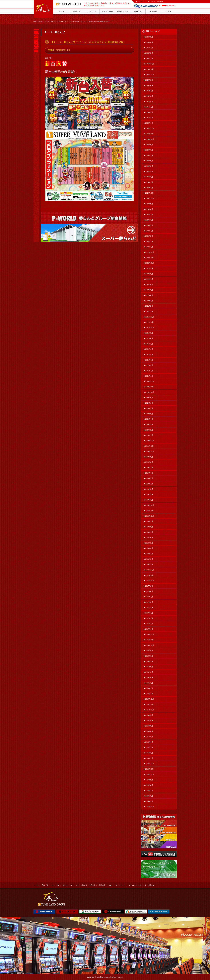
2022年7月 (149, 279)
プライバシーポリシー (136, 885)
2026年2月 (149, 53)
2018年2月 (149, 559)
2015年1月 (149, 758)
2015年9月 (149, 715)
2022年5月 (149, 290)
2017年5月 (149, 607)
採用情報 (92, 885)
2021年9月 (149, 333)
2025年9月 (149, 80)
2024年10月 (150, 139)
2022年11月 (150, 258)
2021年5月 (149, 355)
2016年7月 (149, 661)
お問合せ (160, 2)
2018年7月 (149, 532)
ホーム (36, 885)
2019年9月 (149, 457)
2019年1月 (149, 500)
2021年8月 (149, 338)
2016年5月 (149, 672)
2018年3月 (149, 554)
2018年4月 (149, 548)
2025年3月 (149, 112)
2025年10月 (150, 75)
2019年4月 (149, 484)
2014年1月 (149, 801)
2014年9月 (149, 780)
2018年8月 (149, 527)
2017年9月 (149, 586)
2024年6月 (149, 161)
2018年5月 (149, 543)
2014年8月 (149, 785)
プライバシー (151, 2)
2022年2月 (149, 306)
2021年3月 (149, 365)
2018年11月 (150, 511)
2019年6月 (149, 473)
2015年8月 (149, 720)
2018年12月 (150, 505)
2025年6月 (149, 96)
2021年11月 (150, 322)
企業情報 (102, 885)
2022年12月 (150, 252)
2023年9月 (149, 204)
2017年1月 (149, 629)
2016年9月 (149, 651)
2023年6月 (149, 220)
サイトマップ (140, 2)
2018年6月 (149, 537)
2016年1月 (149, 694)
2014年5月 (149, 796)
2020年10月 (150, 392)
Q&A (110, 885)
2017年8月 (149, 591)
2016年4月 (149, 677)
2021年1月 (149, 376)
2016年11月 (150, 640)
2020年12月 (150, 381)
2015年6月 (149, 731)
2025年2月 (149, 118)
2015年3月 (149, 748)
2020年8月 (149, 403)
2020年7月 (149, 408)
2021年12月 (150, 317)
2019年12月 (150, 441)
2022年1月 (149, 311)
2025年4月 (149, 107)
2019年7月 (149, 468)
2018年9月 (149, 521)
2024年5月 (149, 166)
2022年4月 (149, 295)
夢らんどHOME (38, 21)
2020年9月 (149, 398)
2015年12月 (150, 699)
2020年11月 (150, 387)
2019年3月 (149, 489)
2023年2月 (149, 241)
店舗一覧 (45, 885)
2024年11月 (150, 134)
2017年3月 (149, 618)
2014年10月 (150, 774)
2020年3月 (149, 424)
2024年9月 (149, 145)
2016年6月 (149, 667)
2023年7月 (149, 215)
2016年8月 (149, 656)
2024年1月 (149, 188)
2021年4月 (149, 360)
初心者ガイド (68, 885)
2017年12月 (150, 570)
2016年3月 (149, 683)
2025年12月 (150, 64)
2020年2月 (149, 430)
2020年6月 (149, 414)
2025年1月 (149, 123)
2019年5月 (149, 478)
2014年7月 (149, 791)
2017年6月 (149, 602)
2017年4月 (149, 613)
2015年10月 (150, 710)
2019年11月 (150, 446)
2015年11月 (150, 704)
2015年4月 (149, 742)
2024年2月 (149, 182)
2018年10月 (150, 516)
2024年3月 (149, 177)
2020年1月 (149, 435)
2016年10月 (150, 645)
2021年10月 (150, 328)
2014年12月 (150, 764)
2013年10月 (150, 807)
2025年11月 (150, 69)
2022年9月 (149, 268)
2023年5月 (149, 225)
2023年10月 (150, 198)
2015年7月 (149, 726)
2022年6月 (149, 285)
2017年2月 (149, 624)
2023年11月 (150, 193)
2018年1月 (149, 564)
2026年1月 (149, 59)
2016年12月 (150, 634)
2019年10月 (150, 451)
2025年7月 (149, 91)
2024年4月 (149, 172)
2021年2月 (149, 371)
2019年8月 (149, 462)
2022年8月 (149, 274)
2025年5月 (149, 102)
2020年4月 (149, 419)
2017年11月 (150, 575)
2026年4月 (149, 42)
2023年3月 (149, 236)
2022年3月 (149, 301)
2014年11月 (150, 769)
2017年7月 (149, 597)
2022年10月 (150, 263)
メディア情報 (49, 21)
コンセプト (55, 885)
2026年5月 (149, 37)
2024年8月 (149, 150)
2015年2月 (149, 753)
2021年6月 (149, 349)
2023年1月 (149, 247)
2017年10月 (150, 581)
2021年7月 (149, 344)
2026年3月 (149, 48)
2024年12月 (150, 128)
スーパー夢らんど (61, 21)
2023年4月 (149, 231)
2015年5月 (149, 737)
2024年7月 (149, 155)
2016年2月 (149, 688)
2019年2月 (149, 494)
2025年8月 (149, 85)
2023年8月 (149, 209)
